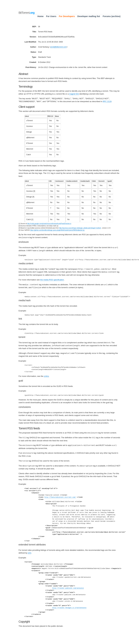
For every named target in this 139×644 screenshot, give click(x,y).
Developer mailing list (89, 16)
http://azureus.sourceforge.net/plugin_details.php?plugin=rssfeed (80, 228)
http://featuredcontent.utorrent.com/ (60, 494)
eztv (29, 550)
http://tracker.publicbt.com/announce (68, 585)
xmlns (46, 375)
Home (40, 16)
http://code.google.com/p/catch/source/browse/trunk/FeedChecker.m (49, 223)
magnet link (74, 94)
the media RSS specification (52, 279)
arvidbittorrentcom (59, 47)
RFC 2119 (107, 101)
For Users (51, 16)
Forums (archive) (112, 16)
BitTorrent (27, 13)
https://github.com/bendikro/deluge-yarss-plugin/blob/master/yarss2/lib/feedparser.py (57, 230)
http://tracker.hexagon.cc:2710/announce (69, 605)
